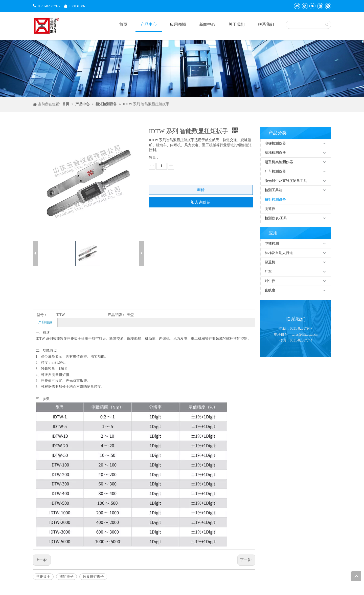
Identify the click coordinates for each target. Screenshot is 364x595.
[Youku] (312, 6)
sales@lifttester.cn (305, 335)
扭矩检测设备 (275, 199)
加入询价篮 (201, 202)
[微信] (305, 6)
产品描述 (45, 322)
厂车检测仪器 (275, 171)
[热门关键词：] (327, 25)
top (356, 576)
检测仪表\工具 (276, 218)
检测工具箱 (274, 190)
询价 (201, 190)
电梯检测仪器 (275, 143)
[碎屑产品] (182, 68)
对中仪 (270, 281)
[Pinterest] (328, 6)
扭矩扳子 (66, 577)
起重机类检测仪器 (279, 162)
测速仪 (270, 209)
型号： (42, 315)
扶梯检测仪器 (275, 153)
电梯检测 (272, 243)
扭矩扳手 (43, 577)
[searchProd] (305, 25)
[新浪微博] (297, 6)
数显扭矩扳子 (93, 577)
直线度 (270, 290)
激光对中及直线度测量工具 (286, 181)
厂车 (268, 272)
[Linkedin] (320, 6)
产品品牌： (117, 315)
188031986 (77, 6)
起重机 (270, 262)
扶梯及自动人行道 (279, 253)
